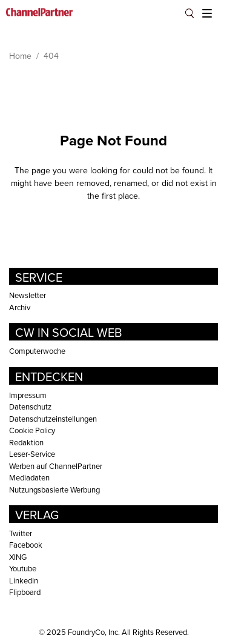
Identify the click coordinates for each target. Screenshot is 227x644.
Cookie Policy (32, 430)
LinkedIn (24, 580)
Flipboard (25, 592)
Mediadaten (29, 477)
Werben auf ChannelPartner (56, 466)
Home (20, 56)
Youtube (23, 568)
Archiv (20, 307)
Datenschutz (30, 407)
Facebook (26, 545)
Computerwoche (37, 351)
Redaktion (26, 442)
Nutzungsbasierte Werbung (54, 490)
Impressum (28, 395)
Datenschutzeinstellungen (53, 419)
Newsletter (28, 295)
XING (18, 557)
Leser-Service (32, 454)
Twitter (21, 533)
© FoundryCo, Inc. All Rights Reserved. (114, 632)
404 (51, 56)
